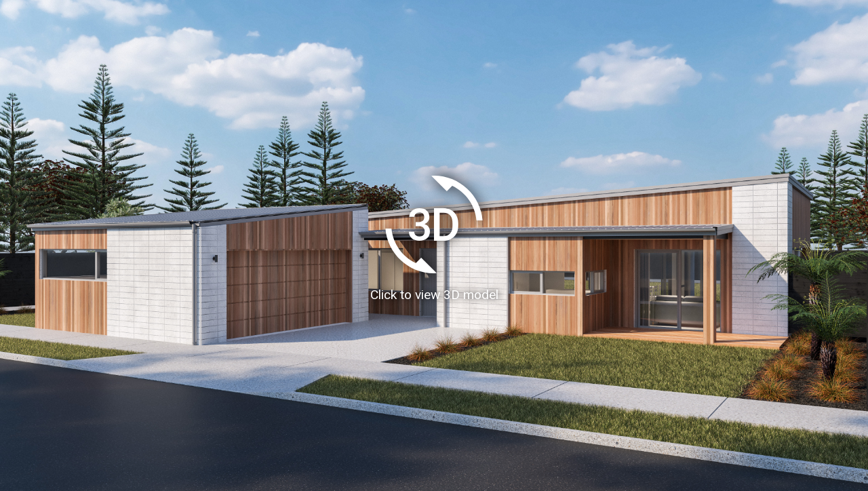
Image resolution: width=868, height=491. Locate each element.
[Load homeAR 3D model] (434, 245)
